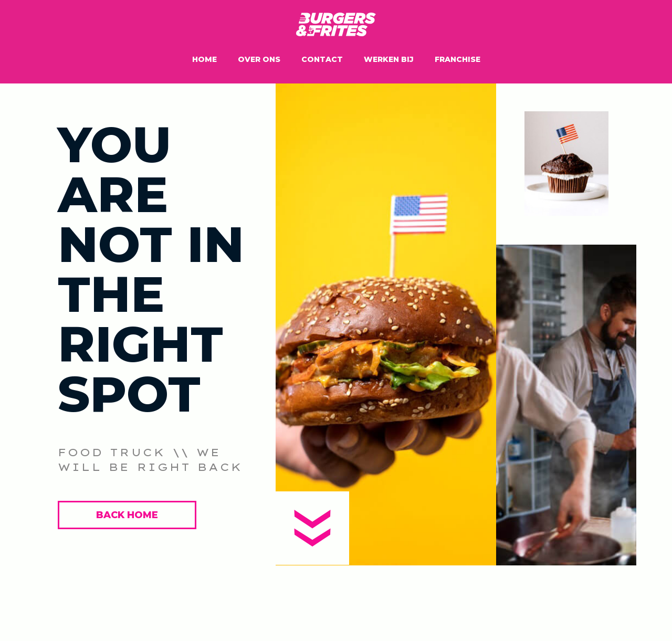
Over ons (259, 59)
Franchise (458, 59)
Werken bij (389, 59)
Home (204, 59)
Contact (322, 59)
